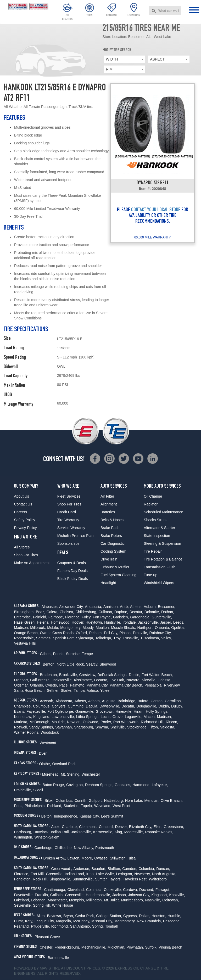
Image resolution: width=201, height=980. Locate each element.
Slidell (38, 790)
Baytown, (54, 916)
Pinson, (125, 633)
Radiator (151, 504)
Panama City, (97, 685)
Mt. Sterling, (71, 774)
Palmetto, (78, 685)
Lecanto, (101, 680)
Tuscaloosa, (150, 638)
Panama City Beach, (126, 685)
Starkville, (72, 806)
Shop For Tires (26, 555)
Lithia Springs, (88, 717)
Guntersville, (162, 617)
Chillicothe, (64, 848)
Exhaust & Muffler (115, 567)
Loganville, (134, 717)
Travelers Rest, (135, 879)
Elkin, (158, 827)
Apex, (56, 827)
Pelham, (96, 633)
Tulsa (131, 858)
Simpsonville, (60, 879)
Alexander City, (71, 607)
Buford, (144, 701)
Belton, (47, 816)
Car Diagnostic (113, 543)
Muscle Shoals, (124, 628)
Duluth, (177, 706)
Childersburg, (86, 612)
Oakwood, (91, 722)
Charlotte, (70, 827)
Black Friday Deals (73, 579)
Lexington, (125, 874)
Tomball (111, 926)
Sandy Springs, (41, 727)
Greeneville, (75, 895)
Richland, (54, 806)
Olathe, (45, 764)
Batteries (108, 512)
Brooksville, (69, 675)
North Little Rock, (71, 664)
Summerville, (83, 879)
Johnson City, (139, 895)
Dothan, (168, 612)
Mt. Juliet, (112, 900)
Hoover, (78, 622)
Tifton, (154, 727)
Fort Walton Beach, (157, 675)
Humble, (174, 916)
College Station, (109, 916)
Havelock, (41, 832)
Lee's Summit (112, 816)
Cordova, (130, 890)
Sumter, (101, 879)
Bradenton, (49, 675)
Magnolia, (64, 921)
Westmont (48, 743)
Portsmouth (105, 848)
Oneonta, (163, 628)
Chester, (46, 947)
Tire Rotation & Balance (163, 559)
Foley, (86, 617)
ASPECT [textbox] (157, 59)
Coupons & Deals (72, 563)
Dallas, (145, 916)
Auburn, (150, 607)
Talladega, (104, 638)
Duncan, (163, 869)
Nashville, (153, 900)
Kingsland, (42, 717)
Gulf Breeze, (40, 680)
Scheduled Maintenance (163, 512)
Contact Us (23, 504)
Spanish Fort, (64, 638)
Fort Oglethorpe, (61, 711)
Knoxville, (177, 895)
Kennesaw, (23, 717)
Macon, (150, 717)
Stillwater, (118, 858)
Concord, (106, 827)
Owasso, (101, 858)
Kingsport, (160, 895)
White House (63, 905)
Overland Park (64, 764)
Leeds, (179, 622)
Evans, (19, 711)
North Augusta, (164, 874)
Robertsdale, (24, 638)
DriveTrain (109, 559)
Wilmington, (23, 837)
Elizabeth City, (141, 827)
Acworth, (47, 701)
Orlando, (37, 685)
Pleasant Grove (47, 937)
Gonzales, (123, 785)
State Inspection (157, 536)
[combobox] (165, 11)
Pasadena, (172, 921)
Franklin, (42, 895)
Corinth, (81, 801)
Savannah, (64, 727)
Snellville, (118, 727)
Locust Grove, (112, 717)
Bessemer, (166, 607)
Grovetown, (105, 711)
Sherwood (108, 664)
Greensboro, (174, 827)
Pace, (64, 685)
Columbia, (147, 869)
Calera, (52, 612)
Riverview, (172, 685)
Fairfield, (40, 617)
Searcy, (92, 664)
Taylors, (115, 879)
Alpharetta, (64, 701)
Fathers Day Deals (72, 571)
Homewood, (61, 622)
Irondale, (130, 622)
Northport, (145, 628)
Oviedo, (52, 685)
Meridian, (152, 801)
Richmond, (60, 926)
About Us (21, 496)
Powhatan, (135, 947)
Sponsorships (68, 543)
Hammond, (141, 785)
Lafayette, (160, 785)
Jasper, (166, 622)
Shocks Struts (155, 520)
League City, (45, 921)
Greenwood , (62, 869)
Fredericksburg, (67, 947)
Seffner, (53, 690)
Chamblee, (23, 706)
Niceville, (149, 680)
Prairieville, (23, 790)
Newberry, (143, 874)
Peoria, (59, 654)
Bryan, (69, 916)
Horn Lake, (134, 801)
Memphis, (77, 900)
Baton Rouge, (54, 785)
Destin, (135, 675)
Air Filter (107, 496)
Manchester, (58, 900)
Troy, (117, 638)
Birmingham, (24, 612)
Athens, (136, 607)
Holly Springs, (157, 711)
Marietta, (21, 722)
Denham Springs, (99, 785)
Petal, (19, 806)
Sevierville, (23, 905)
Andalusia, (94, 607)
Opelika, (178, 628)
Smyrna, (102, 727)
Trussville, (131, 638)
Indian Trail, (60, 832)
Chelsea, (67, 612)
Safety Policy (24, 520)
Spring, (98, 926)
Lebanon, (39, 900)
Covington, (75, 785)
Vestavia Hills (25, 643)
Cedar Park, (85, 916)
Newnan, (74, 722)
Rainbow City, (161, 633)
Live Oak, (117, 680)
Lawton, (74, 858)
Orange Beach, (26, 633)
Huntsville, (113, 622)
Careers (20, 512)
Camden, (130, 869)
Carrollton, (173, 701)
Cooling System (113, 551)
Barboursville (58, 958)
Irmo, (90, 874)
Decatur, (136, 612)
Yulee (105, 690)
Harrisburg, (23, 832)
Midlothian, (116, 947)
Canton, (157, 701)
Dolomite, (152, 612)
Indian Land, (75, 874)
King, (119, 832)
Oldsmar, (21, 685)
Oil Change (153, 496)
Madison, (21, 628)
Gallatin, (57, 895)
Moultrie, (59, 722)
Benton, (49, 664)
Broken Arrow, (55, 858)
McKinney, (82, 921)
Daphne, (121, 612)
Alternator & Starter (159, 528)
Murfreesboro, (132, 900)
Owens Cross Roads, (57, 633)
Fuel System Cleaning (118, 575)
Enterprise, (23, 617)
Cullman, (106, 612)
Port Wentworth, (126, 722)
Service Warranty (71, 528)
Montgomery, (71, 628)
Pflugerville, (40, 926)
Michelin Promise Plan (76, 536)
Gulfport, (96, 801)
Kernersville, (103, 832)
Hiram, (139, 711)
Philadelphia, (35, 806)
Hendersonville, (99, 895)
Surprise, (73, 654)
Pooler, (106, 722)
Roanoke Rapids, (159, 832)
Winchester (91, 774)
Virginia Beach (170, 947)
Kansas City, (90, 816)
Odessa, (164, 680)
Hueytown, (94, 622)
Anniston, (111, 607)
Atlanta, (94, 701)
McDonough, (40, 722)
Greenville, (55, 874)
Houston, (159, 916)
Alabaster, (49, 607)
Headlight (108, 583)
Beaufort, (99, 869)
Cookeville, (113, 890)
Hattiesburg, (114, 801)
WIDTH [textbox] (112, 59)
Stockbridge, (137, 727)
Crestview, (88, 675)
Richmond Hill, (153, 722)
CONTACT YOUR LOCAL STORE (156, 210)
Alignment (109, 504)
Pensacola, (153, 685)
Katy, (29, 921)
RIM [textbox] (109, 69)
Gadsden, (121, 617)
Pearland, (22, 926)
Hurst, (19, 921)
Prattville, (141, 633)
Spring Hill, (42, 905)
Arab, (124, 607)
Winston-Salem (47, 837)
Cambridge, (44, 848)
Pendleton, (23, 879)
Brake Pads (110, 528)
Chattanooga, (55, 890)
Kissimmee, (83, 680)
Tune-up (150, 575)
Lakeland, (22, 900)
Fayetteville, (36, 711)
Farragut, (163, 890)
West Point (121, 806)
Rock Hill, (40, 879)
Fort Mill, (38, 874)
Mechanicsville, (94, 947)
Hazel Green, (25, 622)
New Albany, (84, 848)
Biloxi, (49, 801)
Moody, (89, 628)
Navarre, (133, 680)
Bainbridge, (127, 701)
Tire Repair (153, 551)
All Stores (22, 547)
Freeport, (21, 680)
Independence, (66, 816)
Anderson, (82, 869)
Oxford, (82, 633)
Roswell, (21, 727)
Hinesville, (124, 711)
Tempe (87, 654)
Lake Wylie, (105, 874)
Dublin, (164, 706)
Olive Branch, (172, 801)
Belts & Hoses (112, 520)
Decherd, (147, 890)
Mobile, (53, 628)
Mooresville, (134, 832)
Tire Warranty (68, 520)
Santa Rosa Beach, (30, 690)
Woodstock (50, 732)
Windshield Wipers (159, 583)
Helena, (43, 622)
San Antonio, (80, 926)
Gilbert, (46, 654)
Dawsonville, (110, 706)
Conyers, (59, 706)
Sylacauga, (85, 638)
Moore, (87, 858)
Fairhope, (56, 617)
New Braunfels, (149, 921)
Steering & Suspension (162, 543)
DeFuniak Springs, (112, 675)
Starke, (66, 690)
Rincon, (172, 722)
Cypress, (130, 916)
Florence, (73, 617)
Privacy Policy (25, 528)
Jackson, (119, 895)
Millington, (94, 900)
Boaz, (41, 612)
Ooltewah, (171, 900)
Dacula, (92, 706)
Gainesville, (85, 711)
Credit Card (67, 512)
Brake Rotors (111, 536)
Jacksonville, (148, 622)
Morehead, (51, 774)
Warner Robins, (27, 732)
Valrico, (93, 690)
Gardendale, (140, 617)
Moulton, (103, 628)
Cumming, (76, 706)
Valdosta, (168, 727)
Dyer (43, 753)
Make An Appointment (32, 563)
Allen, (41, 916)
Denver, (121, 827)
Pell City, (111, 633)
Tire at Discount (69, 968)
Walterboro (158, 879)
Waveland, (103, 806)
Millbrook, (38, 628)
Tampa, (80, 690)
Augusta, (109, 701)
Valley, (166, 638)
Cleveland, (76, 890)
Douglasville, (147, 706)
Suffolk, (151, 947)
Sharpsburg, (84, 727)
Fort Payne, (102, 617)
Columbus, (42, 706)
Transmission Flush (160, 567)
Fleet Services (69, 496)
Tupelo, (87, 806)
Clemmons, (88, 827)
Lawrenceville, (63, 717)
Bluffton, (114, 869)
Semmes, (44, 638)
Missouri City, (102, 921)
